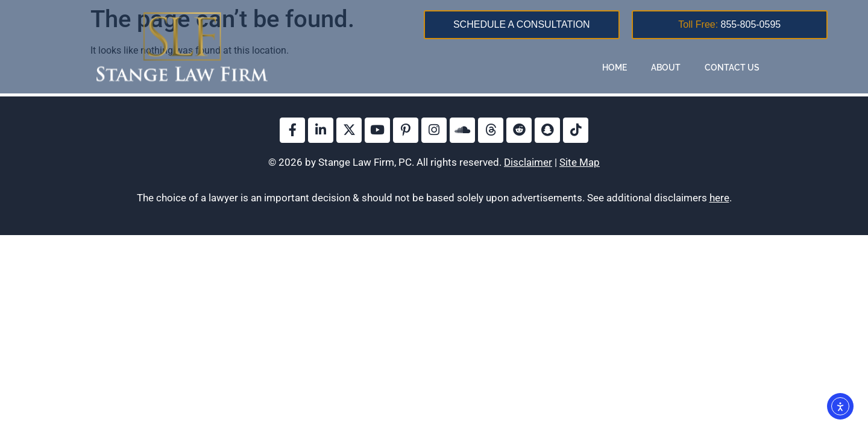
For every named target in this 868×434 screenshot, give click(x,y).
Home (615, 68)
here (719, 198)
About (666, 68)
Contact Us (732, 68)
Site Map (580, 162)
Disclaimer (528, 162)
